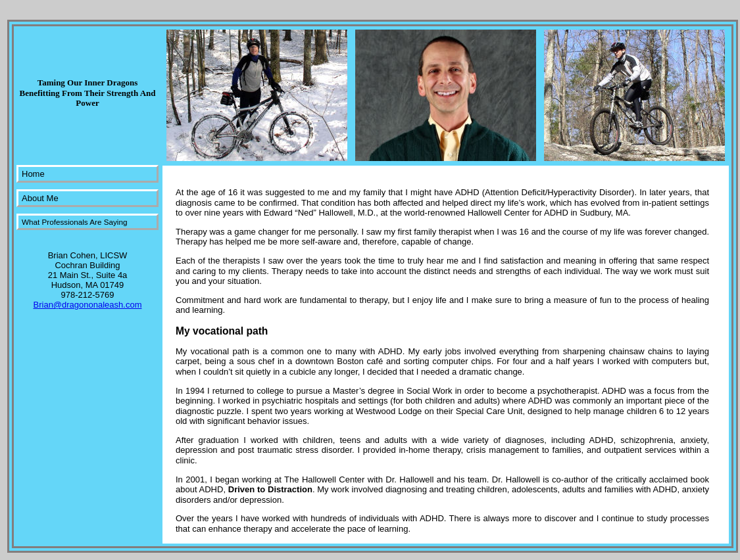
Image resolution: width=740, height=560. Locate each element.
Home (33, 174)
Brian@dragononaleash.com (88, 305)
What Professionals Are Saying (74, 222)
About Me (40, 198)
